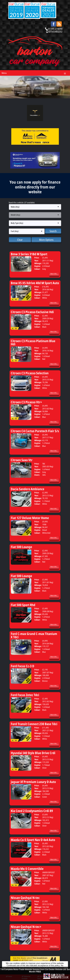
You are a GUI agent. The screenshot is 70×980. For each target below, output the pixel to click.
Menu (4, 73)
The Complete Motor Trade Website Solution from (35, 974)
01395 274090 (55, 29)
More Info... (54, 274)
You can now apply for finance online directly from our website (35, 187)
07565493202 (56, 32)
